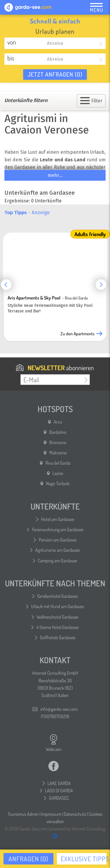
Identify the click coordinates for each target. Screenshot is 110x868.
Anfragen (28, 859)
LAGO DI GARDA (59, 791)
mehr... (55, 175)
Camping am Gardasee (57, 561)
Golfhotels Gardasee (58, 637)
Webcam (54, 743)
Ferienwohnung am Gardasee (58, 529)
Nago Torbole (58, 483)
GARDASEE (59, 798)
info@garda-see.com (59, 709)
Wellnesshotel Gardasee (57, 617)
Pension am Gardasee (58, 540)
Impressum (51, 814)
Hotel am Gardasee (58, 519)
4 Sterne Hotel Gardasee (57, 627)
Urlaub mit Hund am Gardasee (57, 606)
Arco (58, 422)
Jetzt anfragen (55, 74)
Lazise (58, 473)
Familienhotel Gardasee (57, 596)
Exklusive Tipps (84, 859)
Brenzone (58, 442)
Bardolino (58, 432)
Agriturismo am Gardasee (57, 550)
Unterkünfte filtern (26, 100)
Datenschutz (75, 814)
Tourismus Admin (23, 814)
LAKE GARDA (59, 783)
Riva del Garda (58, 463)
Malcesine (58, 453)
